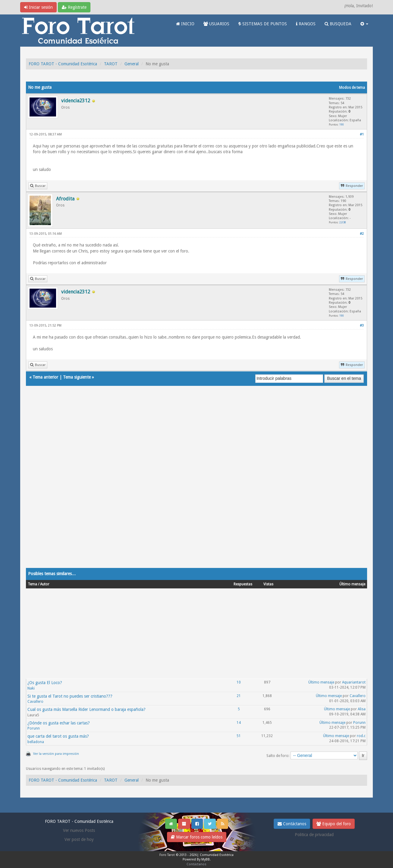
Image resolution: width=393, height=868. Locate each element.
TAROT (111, 64)
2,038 (343, 222)
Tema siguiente (77, 377)
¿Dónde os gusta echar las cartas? (59, 723)
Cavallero (35, 702)
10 (239, 682)
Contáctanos (292, 824)
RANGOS (306, 24)
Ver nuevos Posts (79, 830)
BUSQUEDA (338, 24)
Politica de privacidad (314, 835)
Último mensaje (321, 682)
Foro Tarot (167, 855)
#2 (362, 234)
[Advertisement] (196, 483)
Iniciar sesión (38, 7)
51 (239, 736)
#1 (362, 134)
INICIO (185, 24)
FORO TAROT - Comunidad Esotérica (63, 64)
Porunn (34, 728)
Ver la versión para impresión (56, 754)
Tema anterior (45, 377)
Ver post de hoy (79, 839)
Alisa (362, 709)
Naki (31, 688)
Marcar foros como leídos (197, 837)
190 (342, 124)
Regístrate (74, 7)
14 (239, 723)
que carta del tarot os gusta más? (58, 736)
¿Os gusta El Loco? (45, 683)
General (132, 64)
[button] (364, 24)
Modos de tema (352, 88)
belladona (36, 742)
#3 (362, 325)
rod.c (361, 736)
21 (239, 696)
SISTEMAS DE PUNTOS (263, 24)
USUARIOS (216, 24)
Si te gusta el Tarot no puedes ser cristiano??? (70, 696)
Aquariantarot (354, 682)
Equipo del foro (334, 824)
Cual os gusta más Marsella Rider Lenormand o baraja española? (86, 709)
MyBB (206, 859)
